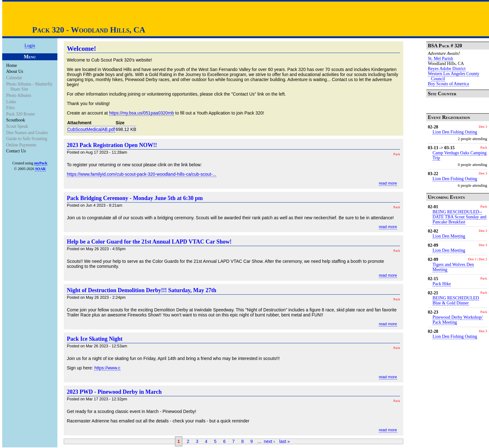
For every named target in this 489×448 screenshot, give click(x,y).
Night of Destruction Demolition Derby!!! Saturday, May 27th (142, 290)
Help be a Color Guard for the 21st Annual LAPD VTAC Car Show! (149, 242)
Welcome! (81, 48)
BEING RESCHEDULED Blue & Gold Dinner (456, 301)
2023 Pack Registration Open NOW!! (112, 145)
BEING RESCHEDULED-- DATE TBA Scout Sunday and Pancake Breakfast (460, 217)
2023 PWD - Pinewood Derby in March (114, 392)
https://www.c (107, 368)
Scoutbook (16, 120)
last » (285, 441)
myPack (41, 163)
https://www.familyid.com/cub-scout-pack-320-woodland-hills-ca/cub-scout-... (142, 174)
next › (269, 441)
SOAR (40, 169)
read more (388, 183)
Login (30, 46)
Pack (397, 154)
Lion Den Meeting (449, 236)
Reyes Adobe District (447, 69)
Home (12, 65)
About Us (15, 71)
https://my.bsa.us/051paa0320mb (142, 113)
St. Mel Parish (440, 59)
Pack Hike (442, 284)
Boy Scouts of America (448, 84)
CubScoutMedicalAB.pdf (91, 129)
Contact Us (16, 151)
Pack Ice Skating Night (95, 339)
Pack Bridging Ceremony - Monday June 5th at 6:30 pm (135, 198)
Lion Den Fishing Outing (455, 132)
